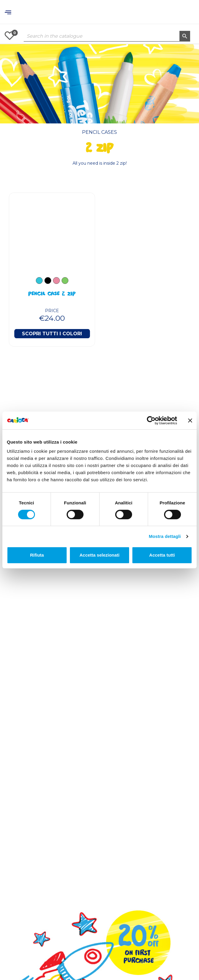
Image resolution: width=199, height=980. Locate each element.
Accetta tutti (162, 555)
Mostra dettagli (165, 536)
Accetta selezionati (99, 555)
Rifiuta (37, 555)
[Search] (107, 36)
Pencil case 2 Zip (52, 294)
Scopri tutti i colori (52, 334)
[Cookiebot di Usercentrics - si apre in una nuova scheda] (151, 420)
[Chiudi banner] (190, 420)
